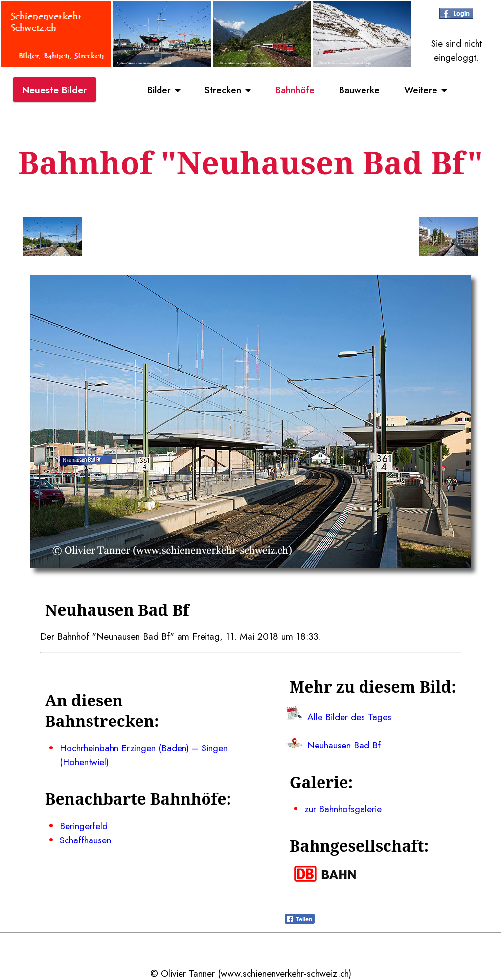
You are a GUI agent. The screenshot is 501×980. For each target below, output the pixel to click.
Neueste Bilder (55, 90)
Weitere (421, 90)
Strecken (223, 90)
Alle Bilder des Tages (349, 717)
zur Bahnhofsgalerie (343, 809)
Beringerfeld (84, 826)
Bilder (159, 90)
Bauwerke (359, 90)
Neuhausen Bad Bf (344, 745)
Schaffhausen (85, 840)
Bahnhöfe (295, 90)
